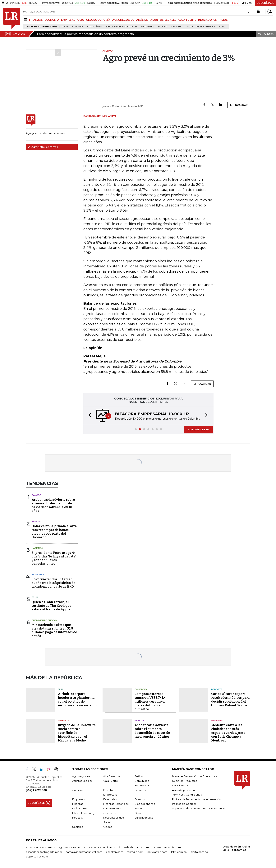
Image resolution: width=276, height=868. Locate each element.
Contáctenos (180, 785)
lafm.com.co (179, 852)
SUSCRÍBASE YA (198, 429)
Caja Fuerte (111, 781)
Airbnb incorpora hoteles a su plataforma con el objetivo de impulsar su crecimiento (77, 700)
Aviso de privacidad (184, 790)
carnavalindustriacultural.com (84, 852)
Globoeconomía (145, 804)
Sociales (78, 827)
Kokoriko (176, 27)
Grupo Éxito (95, 27)
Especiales (110, 799)
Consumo (78, 790)
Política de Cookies (184, 804)
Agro (222, 27)
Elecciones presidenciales (122, 27)
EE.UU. (35, 597)
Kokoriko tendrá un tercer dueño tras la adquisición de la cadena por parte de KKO (53, 583)
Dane (66, 27)
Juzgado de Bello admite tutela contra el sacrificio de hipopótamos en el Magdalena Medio (77, 733)
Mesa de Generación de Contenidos (195, 776)
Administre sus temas (43, 147)
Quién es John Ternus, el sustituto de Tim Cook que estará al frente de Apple (51, 606)
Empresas (78, 799)
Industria (38, 575)
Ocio (138, 813)
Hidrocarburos (206, 27)
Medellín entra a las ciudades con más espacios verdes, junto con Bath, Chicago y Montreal (228, 733)
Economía (141, 790)
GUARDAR (239, 105)
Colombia (78, 27)
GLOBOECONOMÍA (98, 20)
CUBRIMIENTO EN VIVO (44, 620)
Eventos (140, 799)
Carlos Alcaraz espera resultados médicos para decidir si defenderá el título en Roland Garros (230, 700)
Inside (138, 808)
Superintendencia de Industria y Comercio (199, 808)
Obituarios (110, 813)
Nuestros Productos (184, 781)
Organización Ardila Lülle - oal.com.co (236, 848)
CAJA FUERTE (187, 20)
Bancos (36, 495)
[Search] (247, 12)
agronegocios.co (69, 847)
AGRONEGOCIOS (123, 20)
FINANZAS (36, 20)
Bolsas (36, 522)
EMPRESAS (68, 20)
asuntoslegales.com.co (40, 847)
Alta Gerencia (112, 776)
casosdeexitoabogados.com (44, 852)
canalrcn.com (115, 852)
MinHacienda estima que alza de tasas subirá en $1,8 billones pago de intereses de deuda (54, 630)
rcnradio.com (135, 852)
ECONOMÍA (52, 20)
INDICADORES (207, 20)
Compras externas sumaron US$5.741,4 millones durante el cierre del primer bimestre (150, 702)
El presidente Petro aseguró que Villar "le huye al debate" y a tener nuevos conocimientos (54, 558)
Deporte (217, 689)
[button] (89, 416)
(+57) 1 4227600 (36, 790)
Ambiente (64, 720)
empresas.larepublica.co (99, 847)
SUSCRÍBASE (265, 3)
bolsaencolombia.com (167, 847)
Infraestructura (112, 808)
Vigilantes (148, 27)
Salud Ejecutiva (144, 818)
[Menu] (26, 20)
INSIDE (223, 20)
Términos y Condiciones (187, 795)
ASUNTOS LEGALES (163, 20)
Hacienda (37, 548)
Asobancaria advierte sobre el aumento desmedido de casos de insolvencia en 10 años (53, 505)
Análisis (139, 776)
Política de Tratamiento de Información (196, 799)
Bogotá (162, 27)
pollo (189, 27)
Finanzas (78, 804)
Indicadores (80, 808)
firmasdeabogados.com (134, 847)
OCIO (81, 20)
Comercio (141, 689)
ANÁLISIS (142, 20)
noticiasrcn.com (157, 852)
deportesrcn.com (37, 856)
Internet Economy (83, 813)
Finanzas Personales (116, 804)
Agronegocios (81, 776)
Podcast (77, 818)
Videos (108, 827)
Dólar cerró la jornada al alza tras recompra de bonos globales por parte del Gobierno (54, 532)
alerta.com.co (199, 852)
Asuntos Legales (82, 781)
